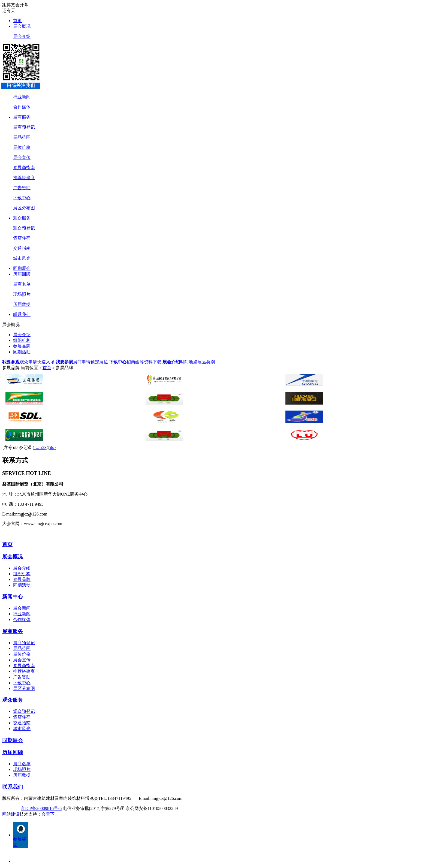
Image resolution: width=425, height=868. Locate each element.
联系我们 (22, 314)
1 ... (36, 447)
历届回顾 (22, 274)
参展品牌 (22, 346)
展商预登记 (24, 127)
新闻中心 (13, 597)
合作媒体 (22, 107)
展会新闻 (22, 608)
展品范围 (22, 137)
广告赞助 (22, 188)
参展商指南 (24, 168)
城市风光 (22, 258)
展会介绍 (22, 36)
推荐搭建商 (24, 178)
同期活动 (22, 352)
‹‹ (41, 447)
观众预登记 (24, 228)
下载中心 (22, 198)
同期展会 (22, 268)
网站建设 (11, 814)
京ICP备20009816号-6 (41, 808)
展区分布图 (24, 208)
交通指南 (22, 248)
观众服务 (22, 218)
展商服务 (22, 117)
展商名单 (22, 284)
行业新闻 (22, 97)
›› (55, 447)
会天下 (48, 814)
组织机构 (22, 340)
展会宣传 (22, 157)
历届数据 (22, 304)
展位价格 (22, 147)
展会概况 (22, 26)
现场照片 (22, 294)
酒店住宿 (22, 238)
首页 (17, 21)
